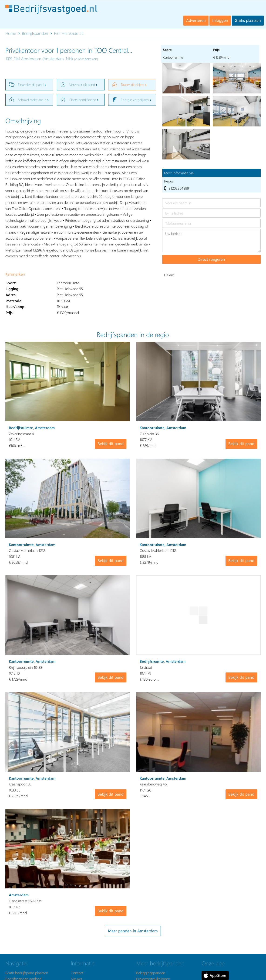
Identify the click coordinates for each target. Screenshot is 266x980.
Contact (77, 973)
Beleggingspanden (151, 973)
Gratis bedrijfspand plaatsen (27, 973)
